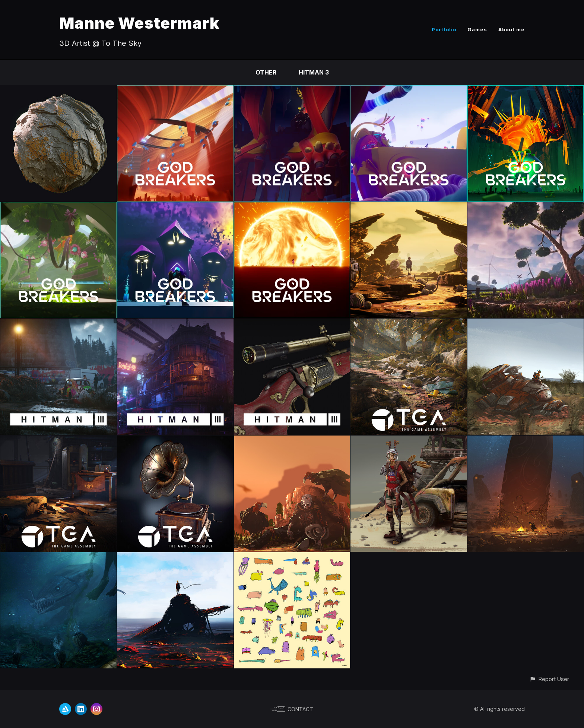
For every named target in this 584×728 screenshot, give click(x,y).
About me (512, 29)
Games (477, 29)
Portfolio (444, 29)
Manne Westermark (139, 23)
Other (266, 72)
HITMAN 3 (314, 72)
